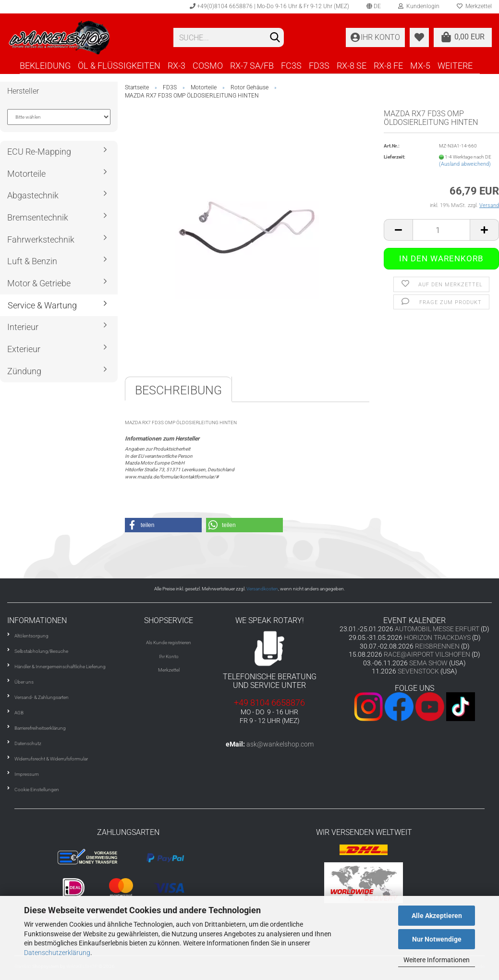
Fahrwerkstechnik (41, 239)
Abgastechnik (33, 195)
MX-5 (420, 66)
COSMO (208, 66)
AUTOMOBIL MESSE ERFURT (437, 629)
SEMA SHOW (428, 663)
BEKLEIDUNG (45, 66)
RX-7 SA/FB (252, 66)
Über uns (24, 682)
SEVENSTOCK (418, 671)
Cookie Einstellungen (37, 790)
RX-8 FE (388, 66)
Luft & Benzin (32, 261)
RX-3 (176, 66)
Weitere (455, 66)
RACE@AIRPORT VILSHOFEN (428, 654)
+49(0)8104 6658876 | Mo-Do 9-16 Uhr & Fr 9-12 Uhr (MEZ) (269, 6)
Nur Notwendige (437, 939)
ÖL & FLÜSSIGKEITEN (119, 66)
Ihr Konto (169, 656)
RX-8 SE (352, 66)
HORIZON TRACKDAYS (437, 637)
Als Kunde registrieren (169, 643)
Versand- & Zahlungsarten (42, 697)
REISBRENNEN (437, 646)
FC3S (291, 66)
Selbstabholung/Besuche (41, 651)
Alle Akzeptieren (437, 916)
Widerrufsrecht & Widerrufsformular (51, 759)
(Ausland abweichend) (465, 164)
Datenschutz (28, 743)
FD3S (319, 66)
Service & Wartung (42, 305)
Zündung (24, 371)
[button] (163, 525)
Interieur (23, 327)
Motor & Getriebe (39, 283)
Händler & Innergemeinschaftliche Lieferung (60, 667)
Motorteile (26, 174)
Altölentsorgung (31, 636)
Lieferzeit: (395, 157)
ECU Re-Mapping (39, 152)
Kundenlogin (419, 6)
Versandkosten (262, 589)
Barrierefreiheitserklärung (40, 728)
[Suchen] (275, 38)
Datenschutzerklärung (57, 953)
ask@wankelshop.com (280, 744)
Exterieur (24, 349)
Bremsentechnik (38, 217)
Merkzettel (169, 670)
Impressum (27, 774)
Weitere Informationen (437, 960)
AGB (19, 713)
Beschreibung (178, 390)
